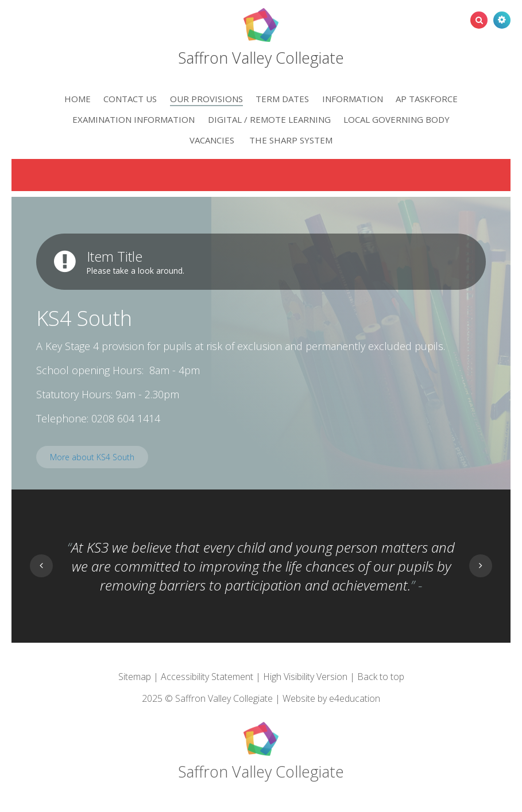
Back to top (381, 677)
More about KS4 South (92, 457)
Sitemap (135, 677)
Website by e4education (331, 698)
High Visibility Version (305, 677)
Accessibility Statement (207, 677)
